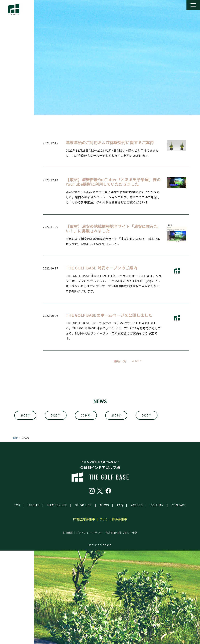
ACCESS (137, 505)
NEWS (104, 505)
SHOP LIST (84, 505)
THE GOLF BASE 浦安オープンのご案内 (102, 268)
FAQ (120, 505)
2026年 (25, 415)
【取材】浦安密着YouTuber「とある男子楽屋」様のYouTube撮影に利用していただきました (113, 182)
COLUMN (157, 505)
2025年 (56, 415)
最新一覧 (120, 361)
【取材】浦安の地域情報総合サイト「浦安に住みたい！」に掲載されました (112, 229)
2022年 (147, 415)
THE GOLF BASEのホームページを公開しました (109, 315)
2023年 (116, 415)
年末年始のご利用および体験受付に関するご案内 (110, 143)
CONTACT (179, 505)
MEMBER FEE (57, 505)
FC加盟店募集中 (84, 519)
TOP (15, 438)
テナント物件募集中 (113, 519)
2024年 (86, 415)
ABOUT (34, 505)
